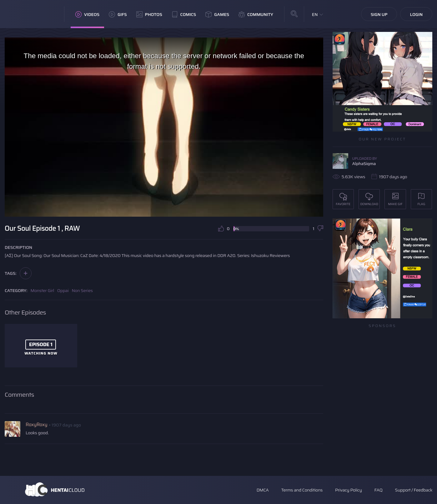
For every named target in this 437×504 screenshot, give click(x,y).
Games (217, 14)
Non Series (82, 290)
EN (315, 14)
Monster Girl (42, 290)
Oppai (63, 290)
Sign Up (379, 14)
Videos (87, 14)
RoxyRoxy (36, 425)
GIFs (118, 14)
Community (256, 14)
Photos (149, 14)
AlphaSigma (364, 164)
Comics (184, 14)
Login (416, 14)
